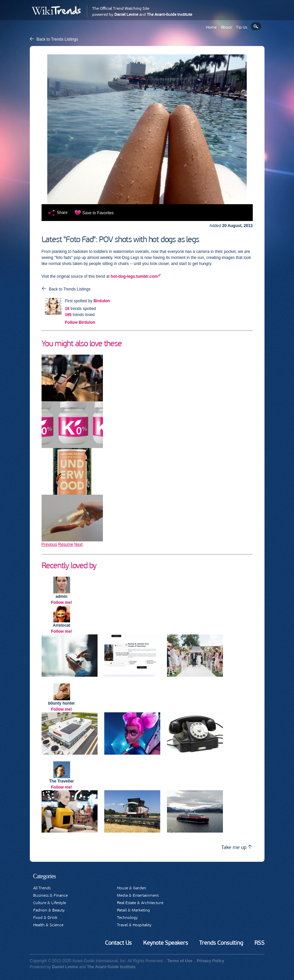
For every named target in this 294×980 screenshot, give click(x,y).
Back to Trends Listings (57, 39)
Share (62, 213)
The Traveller (61, 781)
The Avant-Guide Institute (169, 14)
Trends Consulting (221, 943)
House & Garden (132, 888)
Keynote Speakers (166, 943)
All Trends (42, 888)
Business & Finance (50, 895)
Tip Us (242, 27)
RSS (259, 943)
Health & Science (48, 925)
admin (62, 596)
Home (211, 27)
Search (256, 26)
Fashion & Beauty (49, 910)
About (226, 27)
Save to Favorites (98, 213)
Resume (66, 544)
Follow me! (62, 603)
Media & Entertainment (138, 895)
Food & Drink (45, 918)
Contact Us (118, 943)
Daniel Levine (126, 14)
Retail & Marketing (133, 910)
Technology (127, 918)
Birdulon (102, 301)
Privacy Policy (210, 961)
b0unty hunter (62, 703)
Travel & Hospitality (134, 925)
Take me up (237, 847)
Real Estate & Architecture (140, 903)
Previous (49, 544)
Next (79, 544)
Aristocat (61, 625)
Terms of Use (180, 961)
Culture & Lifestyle (50, 903)
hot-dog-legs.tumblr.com (134, 276)
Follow (80, 322)
